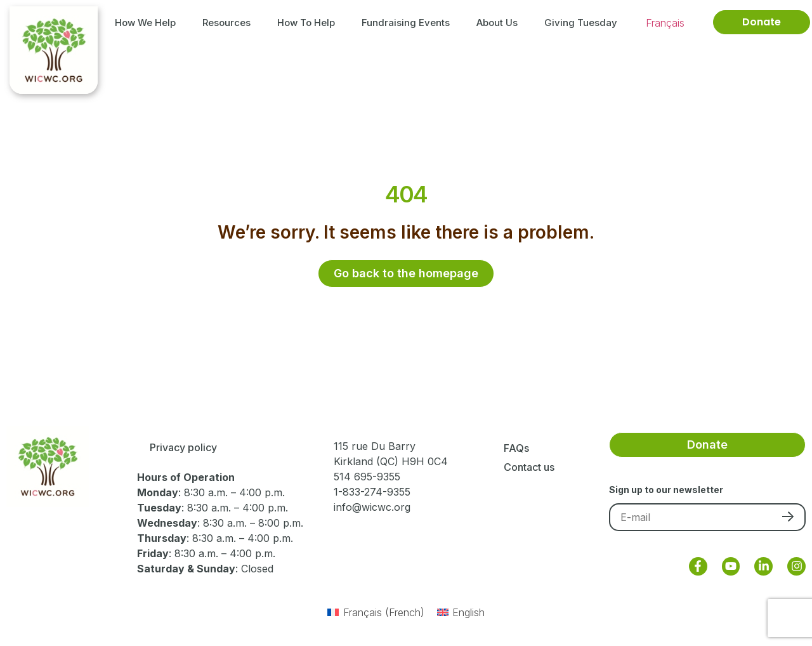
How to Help (309, 22)
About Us (500, 22)
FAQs (516, 448)
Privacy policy (183, 448)
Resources (230, 22)
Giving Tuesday (581, 23)
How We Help (148, 22)
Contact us (529, 467)
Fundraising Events (409, 22)
